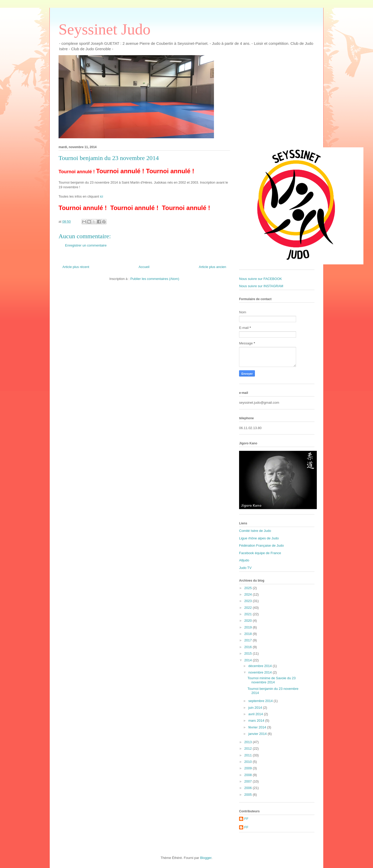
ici (102, 196)
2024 (249, 594)
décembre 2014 (261, 666)
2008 (249, 775)
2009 (249, 768)
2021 (249, 614)
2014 (249, 660)
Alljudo (244, 560)
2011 (249, 755)
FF (246, 819)
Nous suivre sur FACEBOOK (260, 279)
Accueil (144, 267)
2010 (249, 762)
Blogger (206, 858)
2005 (249, 795)
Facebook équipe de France (260, 553)
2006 (249, 788)
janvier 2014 (258, 734)
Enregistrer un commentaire (86, 245)
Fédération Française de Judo (261, 545)
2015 (249, 653)
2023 (249, 601)
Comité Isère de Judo (255, 531)
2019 (249, 627)
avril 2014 (256, 714)
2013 (249, 742)
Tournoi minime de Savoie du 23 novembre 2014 (271, 680)
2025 (249, 588)
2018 (249, 634)
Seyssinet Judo (105, 29)
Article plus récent (76, 267)
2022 (249, 608)
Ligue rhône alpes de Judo (259, 538)
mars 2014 (257, 721)
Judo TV (245, 568)
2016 (249, 647)
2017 (249, 640)
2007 (249, 781)
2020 (249, 621)
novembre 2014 (261, 672)
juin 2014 (256, 708)
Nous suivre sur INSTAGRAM (261, 286)
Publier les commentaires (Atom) (155, 279)
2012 (249, 748)
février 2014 (258, 727)
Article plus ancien (213, 267)
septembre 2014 (261, 701)
